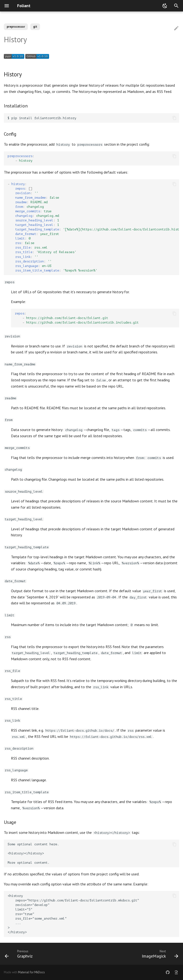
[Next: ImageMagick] (159, 954)
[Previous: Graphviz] (20, 954)
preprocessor (16, 27)
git (35, 27)
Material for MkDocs (31, 972)
